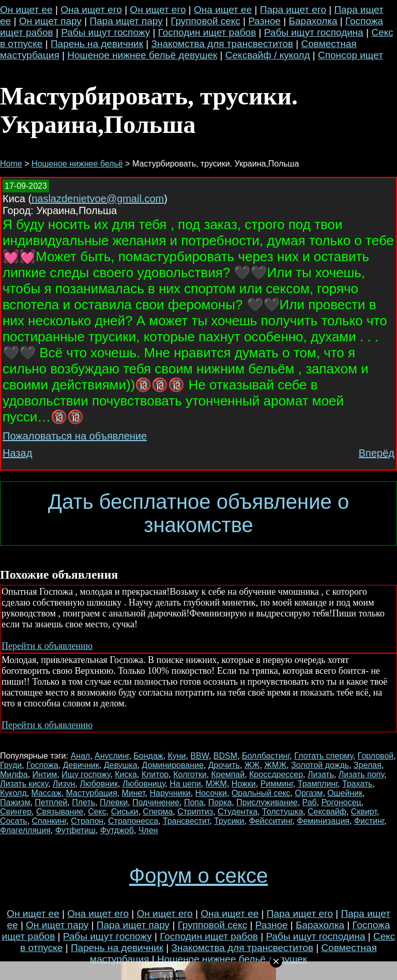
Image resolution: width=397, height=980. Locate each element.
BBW (200, 756)
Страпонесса (133, 821)
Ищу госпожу (86, 774)
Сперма (158, 812)
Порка (220, 802)
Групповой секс (205, 21)
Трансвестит (186, 821)
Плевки (114, 802)
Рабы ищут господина (314, 32)
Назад (17, 453)
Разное (264, 21)
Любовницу (144, 784)
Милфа (14, 774)
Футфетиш (75, 830)
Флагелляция (25, 830)
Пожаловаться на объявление (75, 436)
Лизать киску (24, 784)
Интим (45, 774)
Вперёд (377, 453)
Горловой (376, 756)
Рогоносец (341, 802)
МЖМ (216, 784)
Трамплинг (318, 784)
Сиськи (125, 812)
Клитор (155, 774)
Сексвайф (327, 812)
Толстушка (283, 812)
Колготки (190, 774)
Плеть (83, 802)
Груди (11, 765)
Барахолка (313, 21)
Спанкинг (49, 821)
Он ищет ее (26, 10)
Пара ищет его (293, 10)
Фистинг (369, 821)
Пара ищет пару (126, 21)
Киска (126, 774)
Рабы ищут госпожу (105, 32)
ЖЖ (252, 765)
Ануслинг (112, 756)
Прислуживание (267, 802)
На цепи (185, 784)
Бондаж (148, 756)
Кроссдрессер (276, 774)
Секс (97, 812)
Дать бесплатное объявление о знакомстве (198, 513)
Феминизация (323, 821)
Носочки (211, 793)
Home (11, 164)
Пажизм (15, 802)
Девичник (81, 765)
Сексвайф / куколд (268, 55)
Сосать (14, 821)
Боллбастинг (266, 756)
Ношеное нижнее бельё (77, 164)
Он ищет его (158, 10)
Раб (310, 802)
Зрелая (368, 765)
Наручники (170, 793)
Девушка (121, 765)
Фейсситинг (270, 821)
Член (148, 830)
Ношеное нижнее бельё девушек (142, 55)
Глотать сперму (324, 756)
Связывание (60, 812)
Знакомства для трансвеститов (222, 44)
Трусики (229, 821)
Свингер (16, 812)
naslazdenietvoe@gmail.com (98, 199)
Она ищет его (91, 10)
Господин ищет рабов (207, 32)
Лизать (321, 774)
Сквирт (364, 812)
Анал (80, 756)
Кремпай (228, 774)
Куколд (13, 793)
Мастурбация (92, 793)
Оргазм (309, 793)
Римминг (277, 784)
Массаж (47, 793)
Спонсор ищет (350, 55)
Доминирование (173, 765)
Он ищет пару (50, 21)
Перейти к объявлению (47, 646)
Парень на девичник (97, 44)
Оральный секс (261, 793)
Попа (194, 802)
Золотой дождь (320, 765)
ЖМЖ (275, 765)
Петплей (51, 802)
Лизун (64, 784)
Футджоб (117, 830)
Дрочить (224, 765)
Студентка (238, 812)
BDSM (225, 756)
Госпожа (42, 765)
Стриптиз (195, 812)
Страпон (87, 821)
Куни (177, 756)
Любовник (99, 784)
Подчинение (156, 802)
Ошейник (345, 793)
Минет (134, 793)
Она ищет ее (223, 10)
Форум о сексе (198, 876)
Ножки (244, 784)
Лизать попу (361, 774)
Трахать (357, 784)
